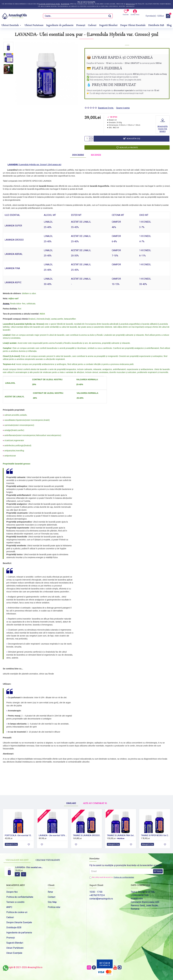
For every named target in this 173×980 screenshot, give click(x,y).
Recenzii (96, 154)
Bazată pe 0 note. (106, 104)
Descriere (78, 154)
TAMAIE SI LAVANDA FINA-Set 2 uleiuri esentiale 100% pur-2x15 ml (121, 832)
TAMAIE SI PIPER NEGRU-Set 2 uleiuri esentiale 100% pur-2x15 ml (155, 832)
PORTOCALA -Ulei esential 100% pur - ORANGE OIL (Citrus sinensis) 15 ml (19, 832)
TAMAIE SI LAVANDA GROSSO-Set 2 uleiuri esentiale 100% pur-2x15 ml (87, 832)
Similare (71, 794)
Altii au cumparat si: (95, 794)
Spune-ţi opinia (123, 104)
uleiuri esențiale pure (49, 4)
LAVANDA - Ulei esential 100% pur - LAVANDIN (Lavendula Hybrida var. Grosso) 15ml (53, 832)
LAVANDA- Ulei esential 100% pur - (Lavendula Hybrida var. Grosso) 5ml (29, 868)
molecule (130, 4)
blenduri (65, 4)
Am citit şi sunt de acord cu (112, 877)
